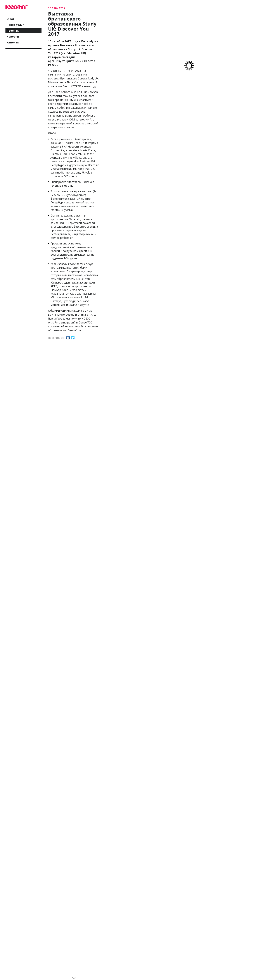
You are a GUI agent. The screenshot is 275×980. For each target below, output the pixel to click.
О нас (10, 19)
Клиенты (13, 42)
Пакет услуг (15, 25)
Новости (13, 37)
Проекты (13, 31)
